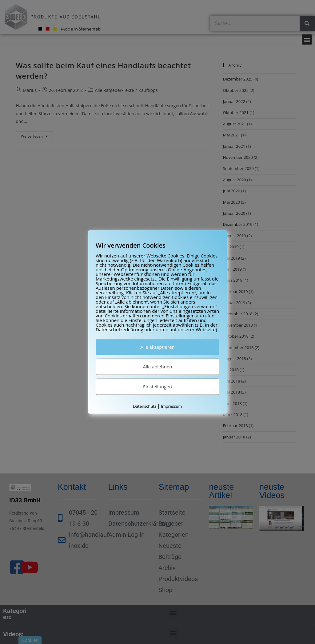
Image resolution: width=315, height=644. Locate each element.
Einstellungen (157, 387)
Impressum (171, 406)
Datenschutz (145, 406)
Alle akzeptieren (157, 347)
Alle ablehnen (157, 367)
